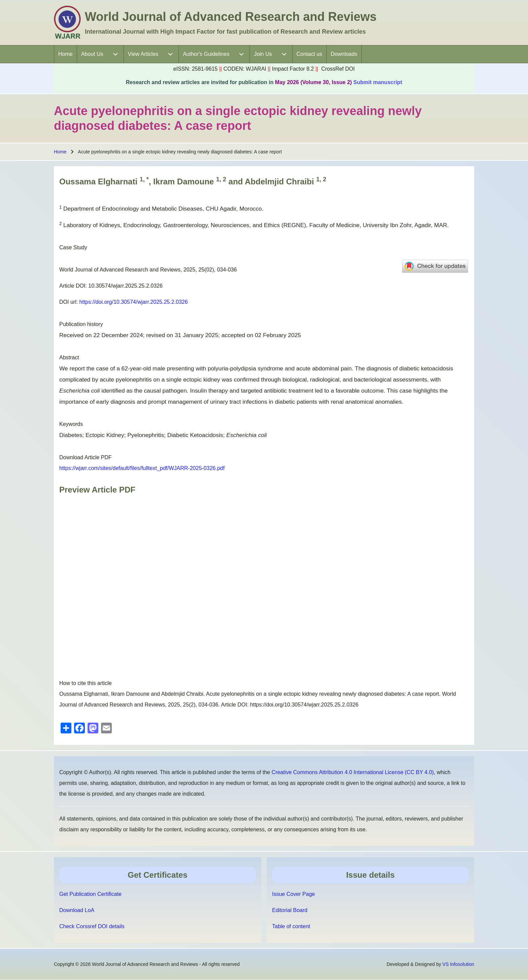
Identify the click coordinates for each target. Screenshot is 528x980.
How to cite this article (86, 683)
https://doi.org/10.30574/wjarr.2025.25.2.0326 (134, 302)
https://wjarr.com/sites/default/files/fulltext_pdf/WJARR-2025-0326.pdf (142, 468)
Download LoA (77, 910)
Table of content (291, 926)
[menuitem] (65, 54)
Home (60, 152)
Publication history (81, 324)
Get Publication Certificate (90, 894)
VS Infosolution (458, 964)
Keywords (71, 424)
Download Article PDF (86, 457)
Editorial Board (290, 910)
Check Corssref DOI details (92, 926)
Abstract (69, 357)
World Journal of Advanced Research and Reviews (231, 17)
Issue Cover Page (293, 894)
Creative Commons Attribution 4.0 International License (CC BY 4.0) (353, 772)
